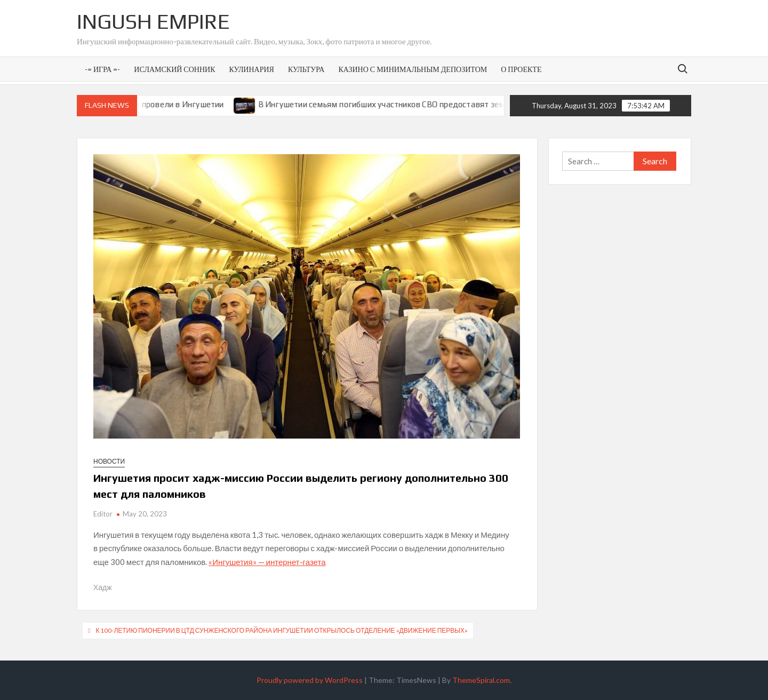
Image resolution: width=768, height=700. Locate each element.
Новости (109, 461)
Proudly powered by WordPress (310, 680)
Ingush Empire (153, 21)
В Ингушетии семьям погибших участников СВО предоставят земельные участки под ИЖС (435, 104)
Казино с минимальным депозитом (413, 69)
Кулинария (251, 69)
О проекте (521, 69)
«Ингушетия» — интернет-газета (267, 562)
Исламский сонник (174, 69)
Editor (103, 514)
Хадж (103, 587)
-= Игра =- (102, 69)
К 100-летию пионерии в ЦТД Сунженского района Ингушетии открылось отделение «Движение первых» (282, 630)
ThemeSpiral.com (481, 680)
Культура (306, 69)
